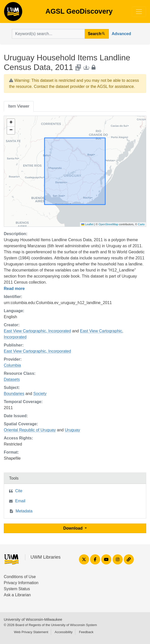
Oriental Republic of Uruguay (30, 430)
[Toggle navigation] (139, 12)
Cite (19, 491)
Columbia (12, 365)
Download (73, 528)
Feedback (86, 632)
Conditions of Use (20, 577)
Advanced (121, 34)
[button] (11, 123)
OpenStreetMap (109, 224)
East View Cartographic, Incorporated (37, 331)
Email (20, 501)
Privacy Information (21, 583)
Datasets (12, 379)
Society (40, 394)
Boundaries (14, 394)
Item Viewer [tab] (19, 106)
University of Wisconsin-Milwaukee (33, 619)
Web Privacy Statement (31, 632)
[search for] (48, 34)
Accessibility (64, 632)
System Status (17, 589)
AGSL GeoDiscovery (13, 13)
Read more (14, 289)
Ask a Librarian (17, 595)
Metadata (24, 511)
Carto (141, 224)
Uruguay (72, 430)
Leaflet (87, 224)
